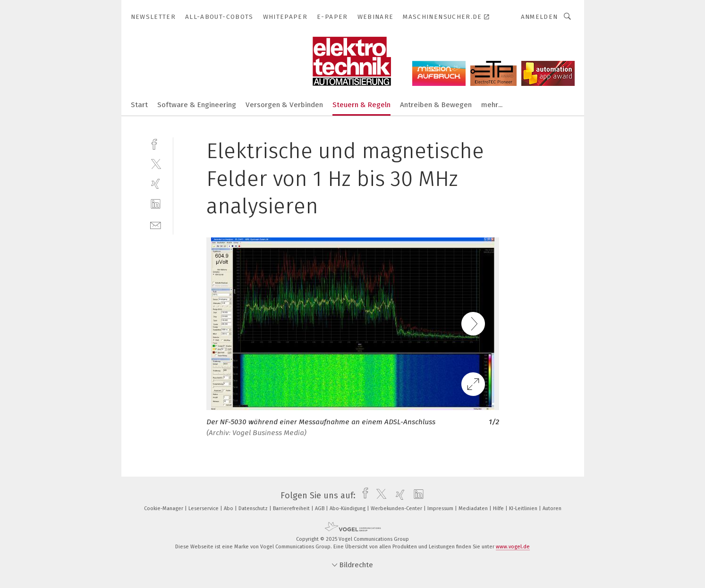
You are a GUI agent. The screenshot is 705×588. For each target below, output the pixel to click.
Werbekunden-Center (397, 508)
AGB (320, 508)
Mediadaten (474, 508)
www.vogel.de (513, 547)
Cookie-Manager (164, 508)
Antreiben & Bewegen (436, 105)
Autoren (552, 508)
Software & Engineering (197, 105)
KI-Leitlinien (524, 508)
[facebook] (156, 143)
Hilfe (499, 508)
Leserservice (204, 508)
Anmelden (539, 17)
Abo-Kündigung (348, 508)
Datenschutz (254, 508)
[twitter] (156, 164)
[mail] (156, 224)
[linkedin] (156, 204)
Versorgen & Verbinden (284, 105)
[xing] (156, 184)
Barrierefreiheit (292, 508)
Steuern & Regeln (361, 105)
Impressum (441, 508)
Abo (229, 508)
